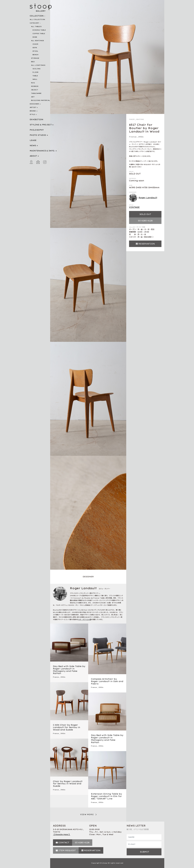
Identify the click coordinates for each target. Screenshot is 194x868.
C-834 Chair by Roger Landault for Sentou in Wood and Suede (67, 727)
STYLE (32, 114)
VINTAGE (134, 207)
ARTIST (33, 107)
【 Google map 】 (62, 834)
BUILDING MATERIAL (41, 100)
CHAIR (35, 44)
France (133, 137)
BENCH (36, 55)
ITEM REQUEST (67, 850)
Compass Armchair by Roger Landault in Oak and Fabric (107, 681)
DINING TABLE (39, 30)
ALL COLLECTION (37, 19)
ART (33, 97)
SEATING (140, 119)
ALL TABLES (36, 27)
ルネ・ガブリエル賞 (85, 620)
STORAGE (35, 58)
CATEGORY (34, 23)
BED (33, 62)
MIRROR (35, 86)
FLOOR (36, 72)
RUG (33, 83)
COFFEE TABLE (39, 34)
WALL (35, 79)
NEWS (33, 146)
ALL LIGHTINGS (38, 65)
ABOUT (33, 156)
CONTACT (64, 843)
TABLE (35, 76)
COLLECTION (37, 16)
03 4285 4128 (145, 221)
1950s (141, 137)
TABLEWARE (36, 93)
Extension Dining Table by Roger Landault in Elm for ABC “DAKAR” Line (106, 796)
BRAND (33, 111)
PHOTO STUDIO (38, 135)
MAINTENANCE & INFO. (42, 151)
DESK (35, 37)
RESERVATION (147, 244)
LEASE (33, 140)
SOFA (35, 48)
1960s (63, 790)
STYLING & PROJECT (41, 125)
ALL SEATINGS (38, 41)
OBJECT (35, 90)
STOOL (35, 51)
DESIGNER (34, 104)
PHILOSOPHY (37, 130)
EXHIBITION (37, 119)
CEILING (36, 69)
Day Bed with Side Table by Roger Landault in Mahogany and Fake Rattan (69, 670)
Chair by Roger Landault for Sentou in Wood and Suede (68, 784)
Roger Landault (143, 198)
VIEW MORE (87, 814)
